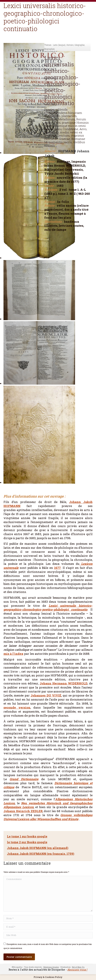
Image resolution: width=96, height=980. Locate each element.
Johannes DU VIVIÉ (46, 695)
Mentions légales (51, 967)
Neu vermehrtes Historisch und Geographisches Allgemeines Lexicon (48, 805)
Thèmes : (48, 45)
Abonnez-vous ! (77, 970)
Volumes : (51, 190)
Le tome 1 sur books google (27, 836)
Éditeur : (50, 162)
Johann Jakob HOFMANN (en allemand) (38, 848)
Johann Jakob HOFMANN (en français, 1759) (41, 854)
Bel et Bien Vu (78, 967)
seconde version (17, 707)
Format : (50, 202)
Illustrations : (54, 222)
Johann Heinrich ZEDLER (23, 811)
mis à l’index (13, 654)
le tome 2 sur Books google (27, 842)
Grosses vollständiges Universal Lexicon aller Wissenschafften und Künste (48, 817)
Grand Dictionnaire (24, 779)
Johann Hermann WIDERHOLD (64, 683)
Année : (50, 186)
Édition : (50, 178)
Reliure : (50, 206)
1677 (57, 568)
